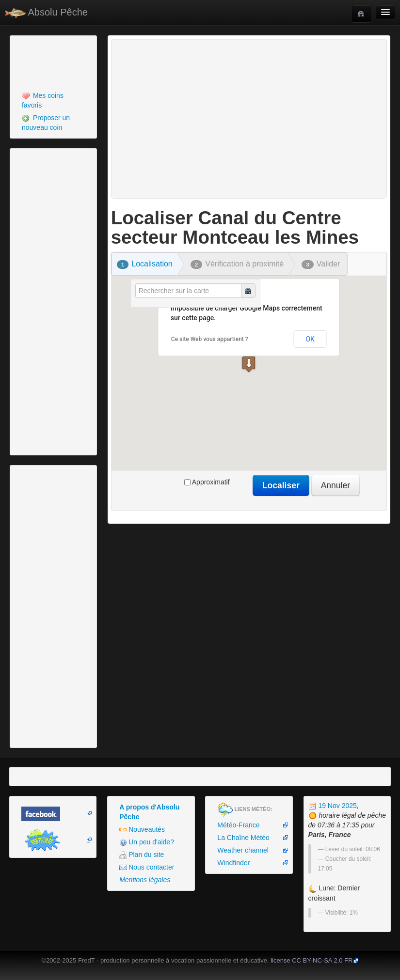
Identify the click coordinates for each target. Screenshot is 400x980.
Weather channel (243, 850)
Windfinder (233, 863)
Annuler (336, 485)
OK (310, 339)
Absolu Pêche (46, 12)
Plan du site (142, 855)
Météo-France (238, 825)
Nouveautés (142, 830)
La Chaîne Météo (243, 838)
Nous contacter (147, 867)
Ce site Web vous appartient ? (210, 339)
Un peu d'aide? (147, 842)
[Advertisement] (65, 62)
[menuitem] (53, 100)
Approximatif (207, 482)
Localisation (145, 264)
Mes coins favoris (43, 100)
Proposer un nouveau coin (46, 123)
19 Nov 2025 (333, 806)
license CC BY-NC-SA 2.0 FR (312, 960)
